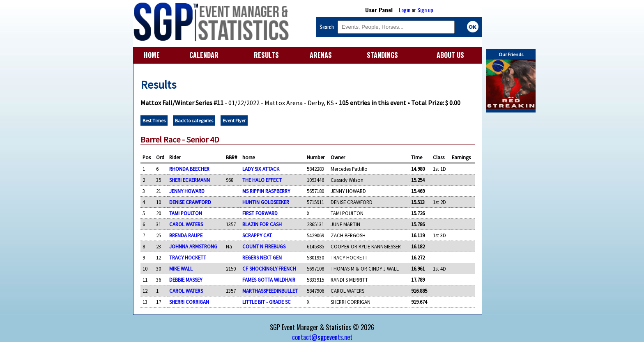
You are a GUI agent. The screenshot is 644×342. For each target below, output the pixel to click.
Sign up (425, 10)
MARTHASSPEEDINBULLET (270, 291)
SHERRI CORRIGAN (189, 302)
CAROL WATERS (186, 224)
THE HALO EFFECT (262, 180)
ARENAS (321, 55)
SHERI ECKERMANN (190, 180)
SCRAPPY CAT (257, 235)
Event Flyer (234, 121)
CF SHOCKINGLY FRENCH (269, 269)
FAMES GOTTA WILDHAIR (269, 280)
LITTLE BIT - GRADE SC (267, 302)
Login (405, 10)
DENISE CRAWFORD (190, 202)
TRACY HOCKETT (188, 257)
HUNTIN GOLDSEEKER (266, 202)
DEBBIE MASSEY (186, 280)
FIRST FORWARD (260, 213)
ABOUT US (450, 55)
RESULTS (266, 55)
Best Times (154, 121)
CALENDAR (204, 55)
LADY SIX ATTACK (261, 169)
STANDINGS (382, 55)
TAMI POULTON (186, 213)
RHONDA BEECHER (189, 169)
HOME (152, 55)
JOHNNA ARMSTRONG (193, 246)
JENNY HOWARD (187, 191)
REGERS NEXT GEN (262, 257)
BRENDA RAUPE (186, 235)
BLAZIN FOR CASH (262, 224)
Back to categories (194, 121)
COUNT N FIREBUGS (264, 246)
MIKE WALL (181, 269)
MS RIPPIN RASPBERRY (266, 191)
